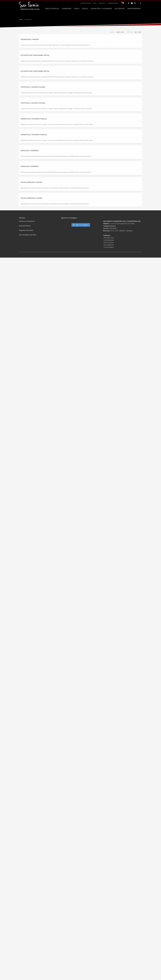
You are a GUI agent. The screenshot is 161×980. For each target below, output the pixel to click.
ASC (136, 32)
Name (118, 32)
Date (122, 32)
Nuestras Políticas (25, 226)
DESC (139, 32)
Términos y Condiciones (27, 221)
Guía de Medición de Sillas (28, 235)
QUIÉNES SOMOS (85, 3)
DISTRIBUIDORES (113, 3)
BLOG (95, 3)
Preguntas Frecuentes (26, 230)
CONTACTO (102, 3)
